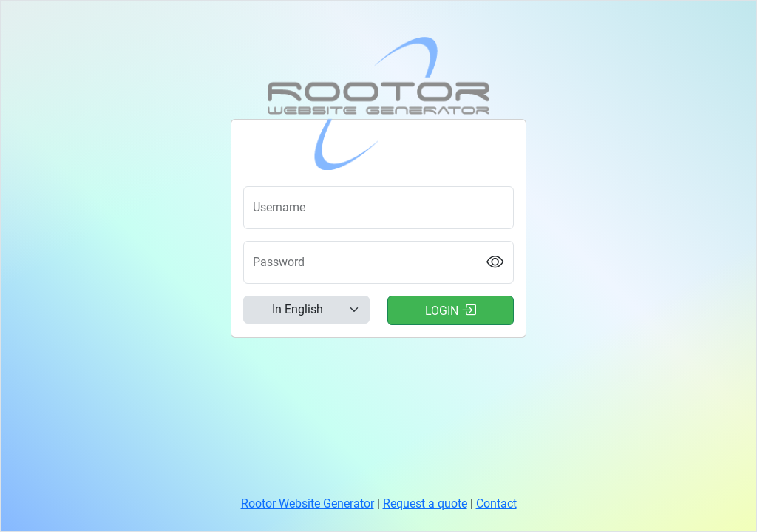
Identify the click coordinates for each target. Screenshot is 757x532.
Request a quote (425, 504)
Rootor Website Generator (308, 504)
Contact (496, 504)
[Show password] (495, 262)
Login (451, 310)
